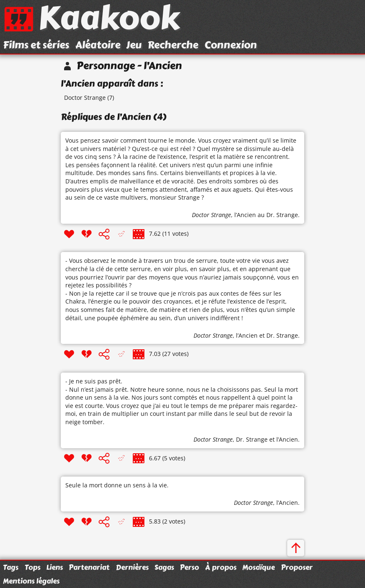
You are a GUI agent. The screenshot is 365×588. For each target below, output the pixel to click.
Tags (11, 567)
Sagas (164, 567)
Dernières (132, 567)
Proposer (297, 567)
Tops (32, 567)
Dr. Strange (282, 335)
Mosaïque (258, 567)
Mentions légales (31, 581)
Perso (189, 567)
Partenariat (89, 567)
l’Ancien (245, 215)
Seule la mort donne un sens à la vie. (117, 485)
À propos (221, 567)
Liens (55, 567)
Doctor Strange (85, 98)
